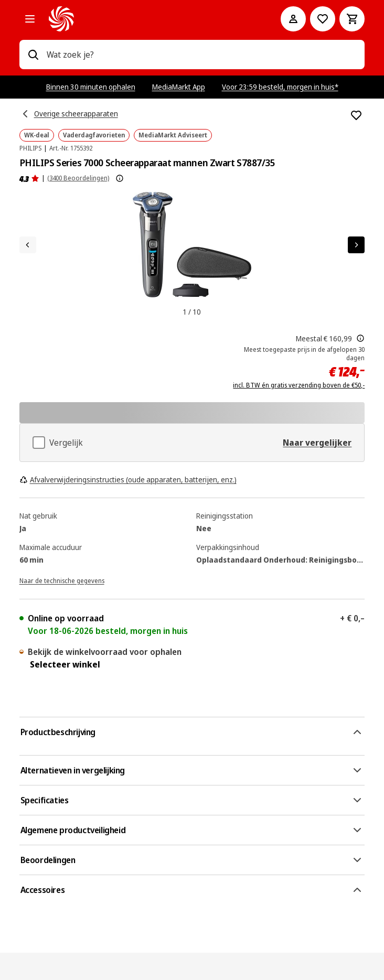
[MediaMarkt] (150, 19)
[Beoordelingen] (29, 178)
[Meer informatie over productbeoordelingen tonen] (120, 178)
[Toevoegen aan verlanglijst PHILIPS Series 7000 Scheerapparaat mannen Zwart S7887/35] (356, 115)
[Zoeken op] (33, 55)
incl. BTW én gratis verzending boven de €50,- (299, 385)
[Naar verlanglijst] (323, 19)
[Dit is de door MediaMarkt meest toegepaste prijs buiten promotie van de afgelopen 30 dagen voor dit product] (360, 338)
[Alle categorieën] (30, 19)
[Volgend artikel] (356, 245)
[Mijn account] (293, 19)
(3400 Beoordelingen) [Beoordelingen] (78, 178)
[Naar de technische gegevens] (62, 580)
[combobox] (202, 55)
